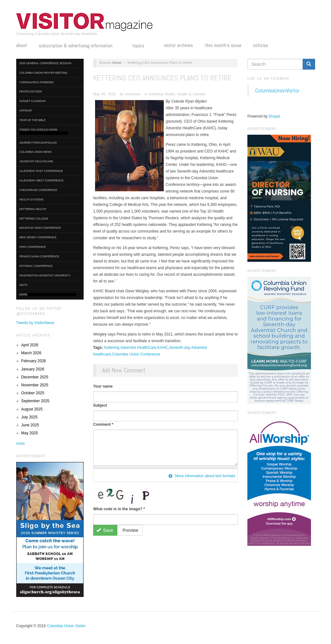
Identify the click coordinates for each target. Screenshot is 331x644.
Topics (142, 46)
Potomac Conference (36, 266)
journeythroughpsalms (38, 143)
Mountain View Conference (40, 228)
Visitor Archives (178, 45)
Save (105, 530)
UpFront (26, 111)
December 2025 (35, 377)
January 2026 (33, 369)
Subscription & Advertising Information (79, 46)
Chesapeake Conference (38, 190)
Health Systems (31, 200)
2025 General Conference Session (45, 63)
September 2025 (35, 401)
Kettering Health (33, 209)
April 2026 (30, 345)
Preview (130, 530)
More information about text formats (202, 476)
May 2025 (30, 433)
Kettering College (34, 219)
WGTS (24, 285)
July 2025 (29, 417)
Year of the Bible (33, 120)
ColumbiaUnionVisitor (277, 91)
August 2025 (32, 409)
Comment (103, 424)
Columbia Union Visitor (66, 626)
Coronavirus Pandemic (37, 82)
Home (117, 63)
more (21, 444)
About (22, 45)
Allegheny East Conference (41, 171)
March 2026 (31, 353)
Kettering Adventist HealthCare (130, 348)
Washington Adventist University (45, 275)
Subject (100, 405)
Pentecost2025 (31, 92)
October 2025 (33, 393)
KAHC (163, 348)
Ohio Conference (33, 247)
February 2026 (34, 361)
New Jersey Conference (38, 237)
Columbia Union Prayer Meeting (43, 73)
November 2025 (35, 385)
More (48, 295)
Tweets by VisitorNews (35, 323)
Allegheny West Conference (42, 180)
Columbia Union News (36, 152)
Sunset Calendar (33, 101)
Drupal (274, 116)
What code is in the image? (119, 509)
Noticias (261, 45)
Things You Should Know (44, 131)
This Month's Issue (223, 45)
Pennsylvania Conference (39, 256)
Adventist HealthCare (36, 161)
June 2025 (30, 425)
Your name (103, 386)
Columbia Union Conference (136, 354)
